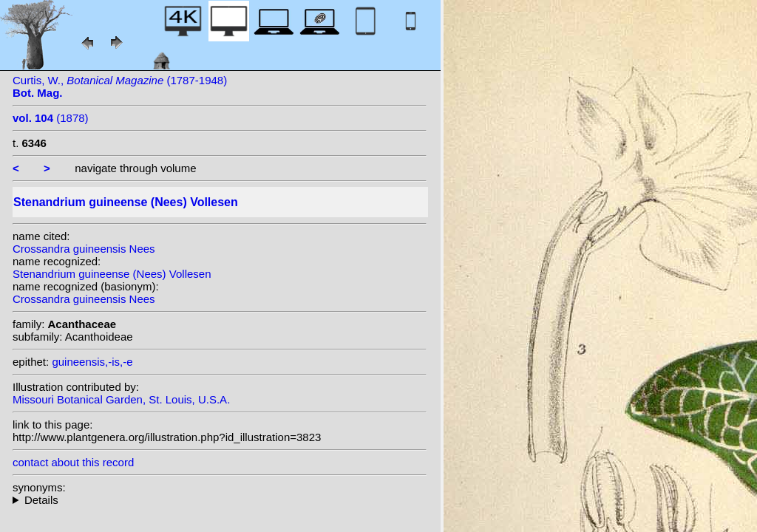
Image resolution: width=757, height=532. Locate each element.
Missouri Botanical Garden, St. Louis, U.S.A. (121, 399)
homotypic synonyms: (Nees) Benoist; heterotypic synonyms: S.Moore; (220, 500)
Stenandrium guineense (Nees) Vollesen (112, 274)
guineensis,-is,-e (92, 362)
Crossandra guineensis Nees (84, 249)
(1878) (51, 118)
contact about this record (73, 462)
